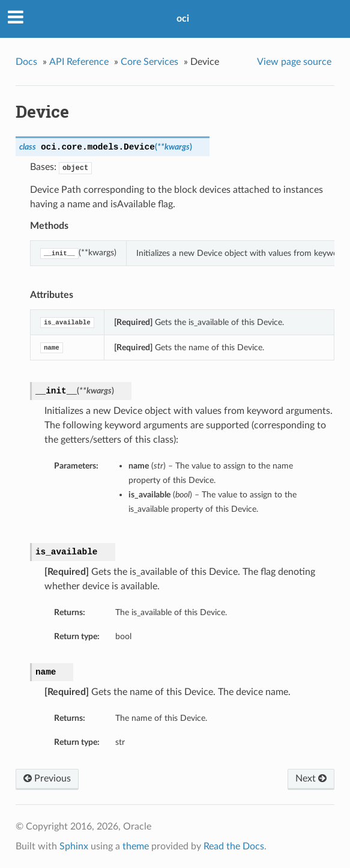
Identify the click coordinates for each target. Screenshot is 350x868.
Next (311, 778)
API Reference (79, 62)
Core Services (149, 62)
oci (183, 19)
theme (136, 846)
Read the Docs (234, 846)
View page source (294, 62)
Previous (47, 778)
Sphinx (74, 846)
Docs (26, 62)
